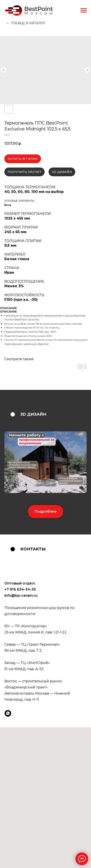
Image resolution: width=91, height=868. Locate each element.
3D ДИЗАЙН (62, 172)
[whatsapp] (8, 713)
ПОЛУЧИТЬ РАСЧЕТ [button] (24, 172)
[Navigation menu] (84, 10)
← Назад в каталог (26, 23)
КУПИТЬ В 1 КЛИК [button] (23, 159)
